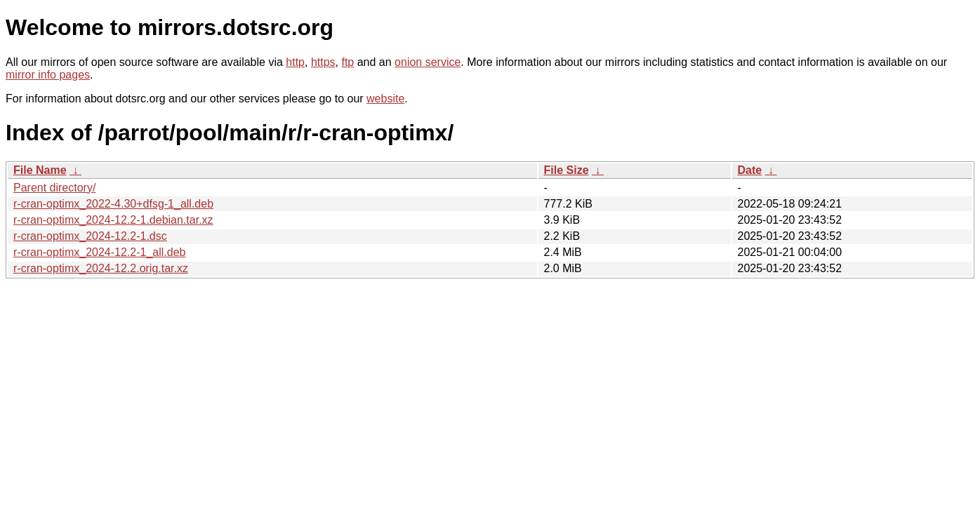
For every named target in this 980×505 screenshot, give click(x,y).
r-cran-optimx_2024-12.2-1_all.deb (99, 252)
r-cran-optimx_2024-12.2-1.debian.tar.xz (113, 220)
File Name (40, 170)
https (323, 62)
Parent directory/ (54, 188)
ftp (347, 62)
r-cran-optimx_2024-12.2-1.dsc (90, 236)
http (295, 62)
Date (750, 170)
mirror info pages (48, 75)
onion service (428, 62)
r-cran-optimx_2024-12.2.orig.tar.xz (101, 268)
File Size (567, 170)
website (385, 99)
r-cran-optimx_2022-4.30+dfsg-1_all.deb (113, 204)
